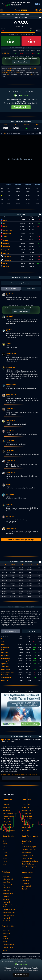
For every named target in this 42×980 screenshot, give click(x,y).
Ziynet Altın (26, 880)
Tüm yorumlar (31, 289)
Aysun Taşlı (6, 740)
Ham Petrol (7, 257)
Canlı (2, 133)
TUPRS (5, 858)
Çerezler (5, 942)
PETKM (5, 855)
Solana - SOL (26, 807)
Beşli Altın (25, 889)
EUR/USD (6, 253)
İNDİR (37, 4)
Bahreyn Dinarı (7, 819)
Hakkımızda (6, 933)
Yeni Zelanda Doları (9, 830)
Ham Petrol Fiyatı (28, 855)
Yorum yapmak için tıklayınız (21, 283)
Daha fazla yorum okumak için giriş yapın (21, 540)
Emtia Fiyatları (27, 841)
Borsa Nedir (6, 918)
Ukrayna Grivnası (8, 816)
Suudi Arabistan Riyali (10, 813)
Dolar (5, 220)
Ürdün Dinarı (7, 825)
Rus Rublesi (7, 233)
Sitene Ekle (6, 930)
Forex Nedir (6, 888)
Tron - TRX (26, 822)
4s (7, 133)
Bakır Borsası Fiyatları (29, 867)
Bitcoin (6, 263)
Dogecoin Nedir (8, 885)
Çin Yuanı (6, 805)
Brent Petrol (7, 260)
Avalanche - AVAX (28, 810)
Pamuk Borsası (27, 858)
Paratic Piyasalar (6, 14)
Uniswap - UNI (27, 813)
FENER (5, 844)
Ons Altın (6, 243)
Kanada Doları (8, 230)
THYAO (6, 237)
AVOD (5, 841)
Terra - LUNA (26, 830)
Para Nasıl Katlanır (9, 915)
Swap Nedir (6, 891)
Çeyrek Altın (7, 250)
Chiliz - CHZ (26, 805)
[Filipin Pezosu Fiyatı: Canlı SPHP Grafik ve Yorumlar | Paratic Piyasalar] (21, 10)
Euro (5, 223)
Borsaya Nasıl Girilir (9, 912)
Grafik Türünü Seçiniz (34, 133)
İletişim (5, 950)
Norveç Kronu (7, 807)
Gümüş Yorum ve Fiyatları (30, 861)
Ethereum (6, 267)
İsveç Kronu (6, 810)
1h (11, 133)
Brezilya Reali (7, 822)
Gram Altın (7, 247)
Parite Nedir (6, 902)
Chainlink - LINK (27, 819)
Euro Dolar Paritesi (28, 864)
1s (5, 133)
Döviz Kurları (16, 14)
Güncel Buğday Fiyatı (29, 847)
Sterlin (5, 227)
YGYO (5, 861)
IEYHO (5, 847)
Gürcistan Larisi (8, 828)
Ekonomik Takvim (8, 945)
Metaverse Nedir (8, 893)
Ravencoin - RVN (28, 825)
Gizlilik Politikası (8, 939)
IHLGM (5, 850)
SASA (4, 864)
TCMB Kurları (31, 631)
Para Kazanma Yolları (9, 909)
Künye (5, 936)
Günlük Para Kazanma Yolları (10, 906)
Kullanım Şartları (8, 948)
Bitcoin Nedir (7, 876)
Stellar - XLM (26, 828)
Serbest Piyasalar (11, 631)
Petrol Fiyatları (27, 853)
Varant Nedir (7, 921)
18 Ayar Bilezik (27, 886)
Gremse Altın (26, 883)
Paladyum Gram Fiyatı (29, 850)
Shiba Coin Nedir (8, 879)
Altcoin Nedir (7, 882)
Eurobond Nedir (8, 896)
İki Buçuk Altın (27, 877)
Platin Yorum (26, 844)
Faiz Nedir (6, 899)
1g (9, 133)
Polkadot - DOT (27, 816)
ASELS (6, 240)
